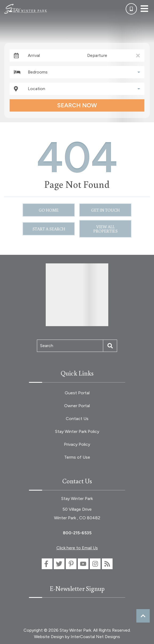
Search (47, 346)
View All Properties (105, 229)
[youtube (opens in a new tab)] (83, 564)
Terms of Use (77, 457)
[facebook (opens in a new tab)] (47, 564)
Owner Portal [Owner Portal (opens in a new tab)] (77, 406)
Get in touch (105, 210)
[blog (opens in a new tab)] (107, 564)
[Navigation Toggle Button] (144, 9)
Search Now (77, 105)
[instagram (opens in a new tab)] (95, 564)
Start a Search (49, 229)
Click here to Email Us (77, 548)
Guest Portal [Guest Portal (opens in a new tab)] (77, 393)
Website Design (49, 637)
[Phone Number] (131, 9)
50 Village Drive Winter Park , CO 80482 (77, 514)
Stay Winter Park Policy (77, 431)
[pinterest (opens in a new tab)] (71, 564)
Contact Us (77, 419)
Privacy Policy (77, 444)
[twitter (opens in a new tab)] (59, 564)
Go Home (49, 210)
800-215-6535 (77, 533)
